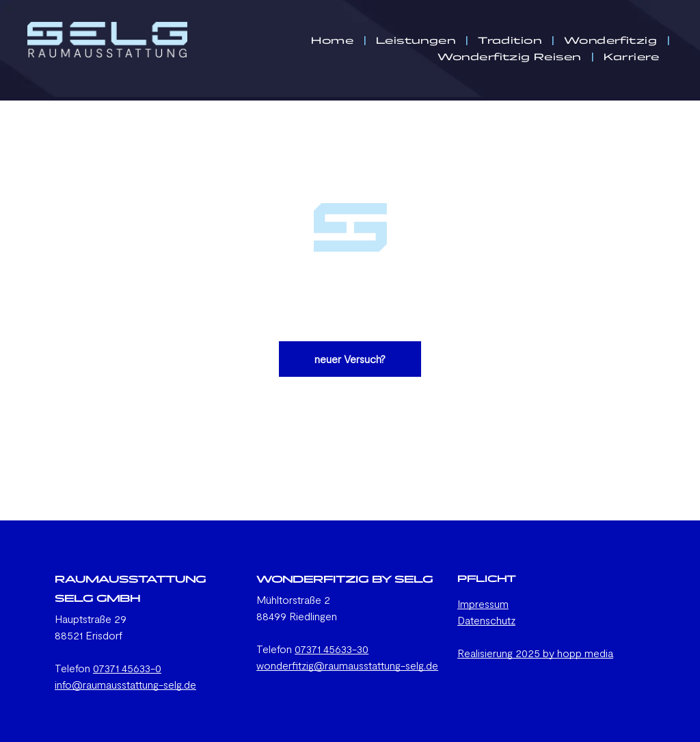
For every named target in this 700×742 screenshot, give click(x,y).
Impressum (483, 604)
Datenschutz (486, 620)
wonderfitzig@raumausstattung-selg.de (347, 665)
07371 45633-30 (332, 649)
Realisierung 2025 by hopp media (535, 653)
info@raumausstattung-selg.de (125, 684)
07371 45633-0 (127, 668)
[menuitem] (333, 40)
